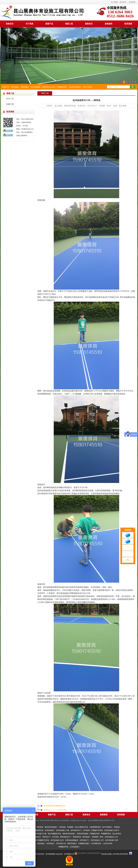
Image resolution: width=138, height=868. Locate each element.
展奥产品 (49, 24)
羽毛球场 (55, 837)
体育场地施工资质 (112, 840)
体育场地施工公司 (97, 840)
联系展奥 (128, 24)
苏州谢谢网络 (51, 854)
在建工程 (10, 104)
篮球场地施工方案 (63, 830)
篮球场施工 (15, 87)
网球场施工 (25, 87)
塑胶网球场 (77, 837)
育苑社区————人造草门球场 (55, 810)
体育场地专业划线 (49, 87)
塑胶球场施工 (72, 843)
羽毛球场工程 (61, 843)
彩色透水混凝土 (107, 854)
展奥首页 (10, 24)
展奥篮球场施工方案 (39, 834)
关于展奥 (29, 24)
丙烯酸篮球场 (62, 87)
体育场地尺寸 (84, 840)
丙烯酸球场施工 (84, 843)
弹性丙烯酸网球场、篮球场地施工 (42, 830)
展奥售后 (89, 24)
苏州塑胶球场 (96, 843)
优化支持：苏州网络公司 (65, 854)
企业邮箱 (132, 2)
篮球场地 (87, 830)
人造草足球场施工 (75, 87)
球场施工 (117, 827)
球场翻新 (70, 827)
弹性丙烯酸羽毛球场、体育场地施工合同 (49, 840)
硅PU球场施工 (107, 827)
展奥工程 (69, 24)
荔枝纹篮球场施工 (51, 827)
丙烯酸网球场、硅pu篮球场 (111, 834)
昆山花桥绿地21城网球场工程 (54, 806)
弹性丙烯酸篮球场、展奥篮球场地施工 (62, 834)
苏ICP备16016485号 (121, 854)
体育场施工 (51, 843)
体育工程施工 (88, 87)
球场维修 (62, 827)
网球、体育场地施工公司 (109, 837)
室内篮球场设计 (35, 837)
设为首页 (123, 2)
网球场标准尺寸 (66, 837)
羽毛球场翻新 (36, 87)
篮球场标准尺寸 (76, 830)
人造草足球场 (107, 843)
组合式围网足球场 (81, 827)
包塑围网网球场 (95, 827)
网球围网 (95, 837)
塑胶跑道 (40, 827)
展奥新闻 (109, 24)
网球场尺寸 (47, 837)
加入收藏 (114, 2)
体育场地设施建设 (72, 840)
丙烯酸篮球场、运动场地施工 (69, 847)
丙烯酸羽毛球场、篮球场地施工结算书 (105, 830)
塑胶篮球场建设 (83, 834)
